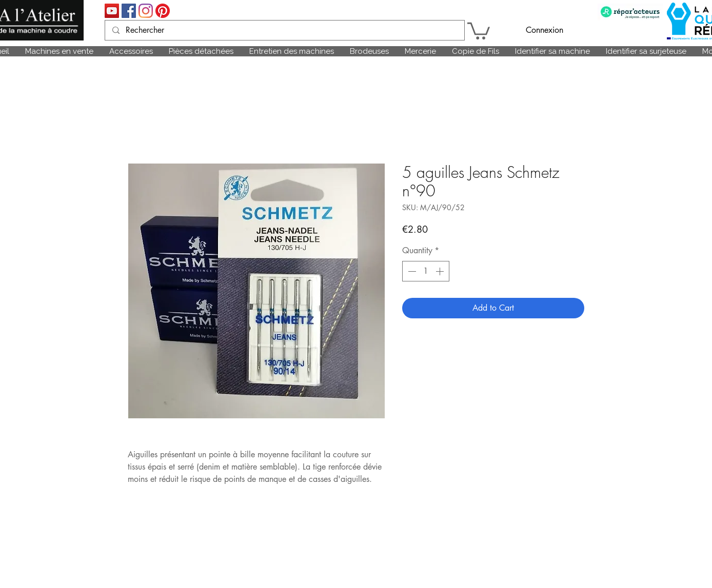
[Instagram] (146, 11)
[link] (479, 30)
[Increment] (441, 271)
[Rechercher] (284, 30)
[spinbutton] (426, 271)
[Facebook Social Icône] (129, 11)
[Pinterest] (163, 11)
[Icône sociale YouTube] (112, 11)
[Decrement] (411, 271)
